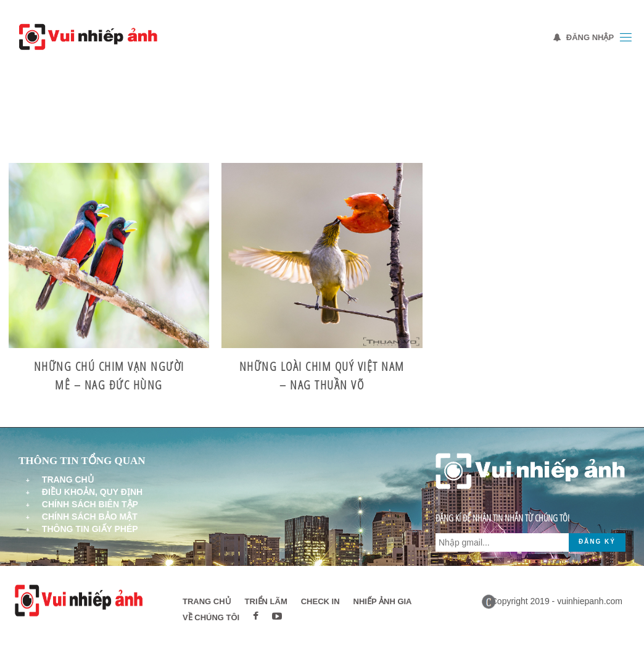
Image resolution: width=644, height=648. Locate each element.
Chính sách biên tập (90, 504)
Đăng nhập (584, 37)
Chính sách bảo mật (90, 517)
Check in (320, 601)
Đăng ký (597, 542)
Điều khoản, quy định (92, 492)
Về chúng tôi (211, 617)
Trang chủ (68, 480)
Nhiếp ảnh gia (383, 601)
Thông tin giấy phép (90, 529)
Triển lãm (266, 601)
